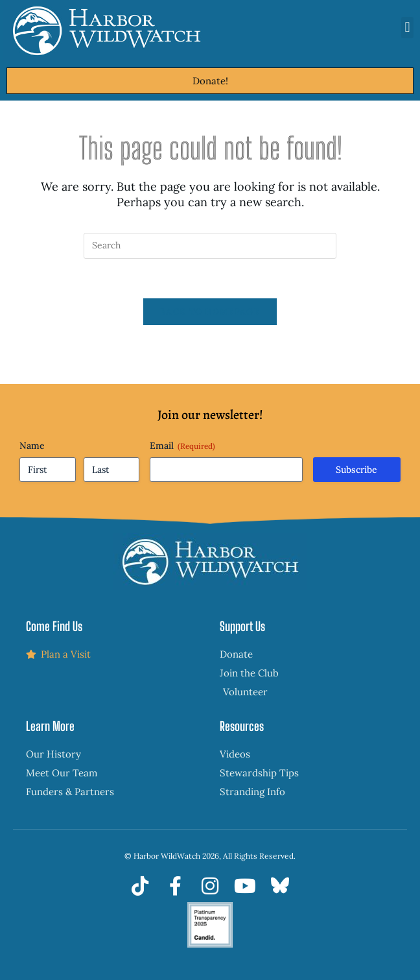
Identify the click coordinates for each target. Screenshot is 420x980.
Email (182, 446)
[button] (407, 28)
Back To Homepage (210, 312)
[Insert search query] (210, 246)
